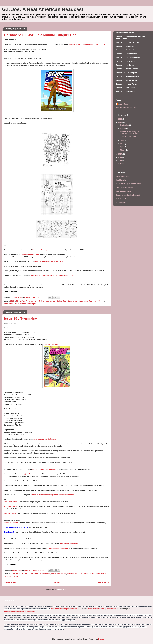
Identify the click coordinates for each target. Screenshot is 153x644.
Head (6, 304)
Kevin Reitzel (101, 574)
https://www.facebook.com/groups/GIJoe (49, 261)
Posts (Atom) (62, 589)
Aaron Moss (33, 574)
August (123, 128)
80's (18, 301)
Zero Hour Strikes (11, 502)
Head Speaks (14, 304)
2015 (120, 164)
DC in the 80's (121, 203)
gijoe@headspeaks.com (30, 255)
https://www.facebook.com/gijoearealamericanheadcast (53, 276)
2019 (120, 122)
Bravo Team (56, 574)
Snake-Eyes (31, 304)
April (122, 147)
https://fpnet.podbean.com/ (70, 544)
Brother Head (44, 301)
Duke (91, 301)
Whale (16, 576)
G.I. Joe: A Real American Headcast (43, 9)
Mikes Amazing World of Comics (45, 439)
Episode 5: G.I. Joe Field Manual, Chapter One (40, 35)
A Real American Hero (29, 301)
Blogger (101, 639)
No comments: (38, 297)
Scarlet (23, 304)
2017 (120, 157)
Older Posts (104, 583)
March (123, 150)
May (122, 144)
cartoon (53, 301)
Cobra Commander (70, 301)
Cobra (59, 301)
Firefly (85, 574)
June (122, 140)
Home (57, 583)
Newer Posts (10, 583)
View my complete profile (126, 107)
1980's (13, 301)
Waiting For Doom (11, 506)
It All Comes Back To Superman (17, 527)
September (125, 125)
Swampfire (8, 576)
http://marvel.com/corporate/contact (64, 609)
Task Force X (9, 532)
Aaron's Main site (122, 176)
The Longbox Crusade (124, 188)
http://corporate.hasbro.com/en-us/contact (19, 611)
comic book (83, 301)
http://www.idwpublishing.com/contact (102, 609)
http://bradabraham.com (58, 548)
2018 (120, 154)
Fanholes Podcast (11, 523)
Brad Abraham (45, 574)
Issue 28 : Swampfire (20, 318)
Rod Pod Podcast (10, 513)
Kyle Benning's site (123, 191)
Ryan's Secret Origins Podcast (128, 195)
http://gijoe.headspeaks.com (44, 250)
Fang (95, 301)
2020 (120, 119)
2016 (120, 161)
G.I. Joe (101, 301)
